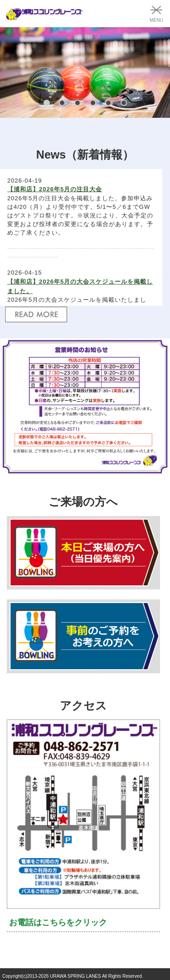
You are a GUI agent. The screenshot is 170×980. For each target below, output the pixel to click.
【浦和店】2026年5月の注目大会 (55, 189)
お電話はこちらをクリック (58, 922)
